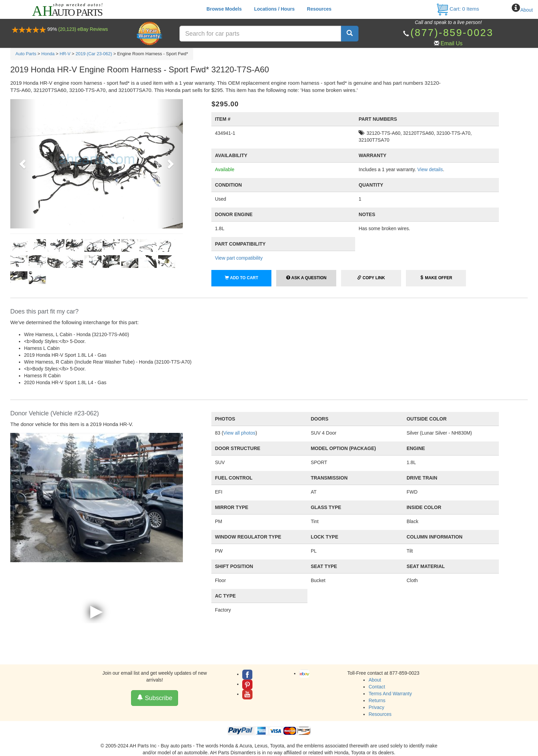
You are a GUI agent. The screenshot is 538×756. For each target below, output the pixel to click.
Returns (377, 700)
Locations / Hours (274, 9)
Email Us (452, 43)
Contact (377, 687)
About (527, 10)
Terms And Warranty (390, 694)
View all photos (239, 433)
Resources (319, 9)
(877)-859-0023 (452, 33)
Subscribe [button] (155, 698)
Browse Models (224, 9)
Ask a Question (306, 278)
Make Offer (436, 278)
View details (430, 169)
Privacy (376, 707)
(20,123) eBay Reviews (83, 29)
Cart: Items (458, 9)
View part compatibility (239, 258)
